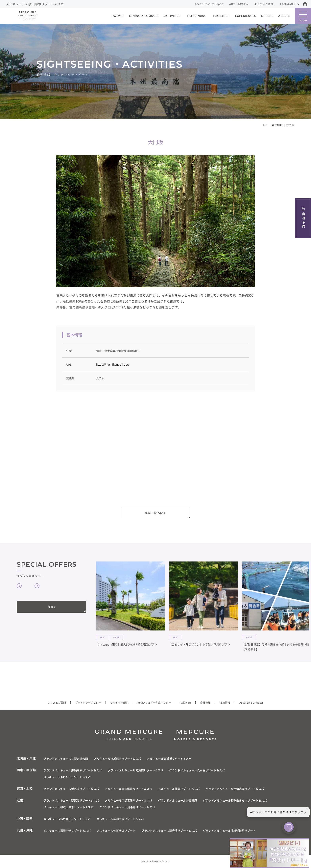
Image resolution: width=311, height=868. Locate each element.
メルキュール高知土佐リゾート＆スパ (120, 819)
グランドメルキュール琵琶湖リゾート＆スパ (71, 800)
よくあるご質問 (264, 4)
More (51, 607)
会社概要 (205, 703)
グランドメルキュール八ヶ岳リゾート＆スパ (197, 770)
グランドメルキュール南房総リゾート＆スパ (135, 770)
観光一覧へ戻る (155, 513)
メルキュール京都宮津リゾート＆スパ (129, 800)
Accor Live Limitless (251, 703)
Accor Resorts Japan (209, 4)
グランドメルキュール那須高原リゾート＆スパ (73, 770)
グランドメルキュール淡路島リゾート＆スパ (127, 807)
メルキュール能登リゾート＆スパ (179, 789)
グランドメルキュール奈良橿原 (178, 800)
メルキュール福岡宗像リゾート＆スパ (67, 831)
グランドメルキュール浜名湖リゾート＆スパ (71, 789)
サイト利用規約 (119, 703)
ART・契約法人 (239, 4)
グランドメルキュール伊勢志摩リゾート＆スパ (235, 789)
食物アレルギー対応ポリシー (154, 703)
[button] (148, 114)
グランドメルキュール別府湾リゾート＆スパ (169, 831)
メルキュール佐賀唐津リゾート (116, 831)
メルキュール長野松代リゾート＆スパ (67, 777)
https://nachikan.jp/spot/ (113, 364)
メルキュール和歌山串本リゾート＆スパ (68, 807)
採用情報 (225, 703)
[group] (131, 607)
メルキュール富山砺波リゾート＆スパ (129, 789)
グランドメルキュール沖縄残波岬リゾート (229, 831)
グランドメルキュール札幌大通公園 (66, 759)
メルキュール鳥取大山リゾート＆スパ (67, 819)
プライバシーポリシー (88, 703)
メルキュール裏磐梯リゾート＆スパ (169, 759)
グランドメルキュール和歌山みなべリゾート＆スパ (235, 800)
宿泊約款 (186, 703)
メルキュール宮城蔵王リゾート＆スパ (117, 759)
